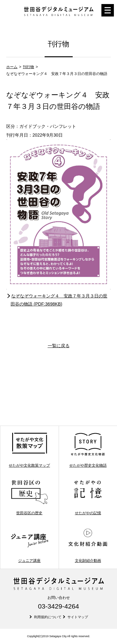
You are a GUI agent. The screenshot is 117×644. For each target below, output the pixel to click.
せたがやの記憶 (88, 497)
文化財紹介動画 (88, 545)
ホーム (12, 67)
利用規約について (48, 617)
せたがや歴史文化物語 (88, 450)
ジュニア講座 (29, 545)
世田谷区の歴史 (29, 497)
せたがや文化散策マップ (29, 450)
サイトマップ (78, 617)
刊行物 (28, 67)
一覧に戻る (59, 346)
